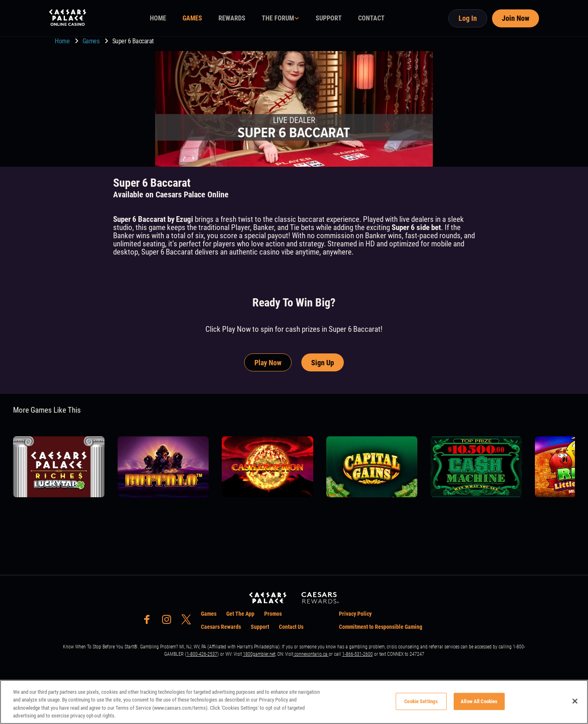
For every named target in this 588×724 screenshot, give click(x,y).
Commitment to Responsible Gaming (381, 627)
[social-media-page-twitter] (189, 622)
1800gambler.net (259, 654)
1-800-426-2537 (202, 654)
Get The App (240, 614)
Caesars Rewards (221, 627)
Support (260, 627)
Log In (468, 18)
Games (92, 41)
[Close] (575, 701)
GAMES (192, 18)
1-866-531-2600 (357, 654)
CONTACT (371, 18)
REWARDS (232, 18)
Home (63, 41)
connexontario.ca (311, 654)
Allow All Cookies (479, 701)
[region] (294, 702)
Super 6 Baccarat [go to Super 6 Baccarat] (133, 41)
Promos (273, 614)
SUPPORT (329, 18)
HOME (158, 18)
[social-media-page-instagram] (169, 622)
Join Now (516, 18)
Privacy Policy (355, 614)
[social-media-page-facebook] (149, 622)
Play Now (268, 363)
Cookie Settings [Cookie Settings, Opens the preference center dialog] (421, 701)
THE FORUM (278, 18)
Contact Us (291, 627)
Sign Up (323, 363)
